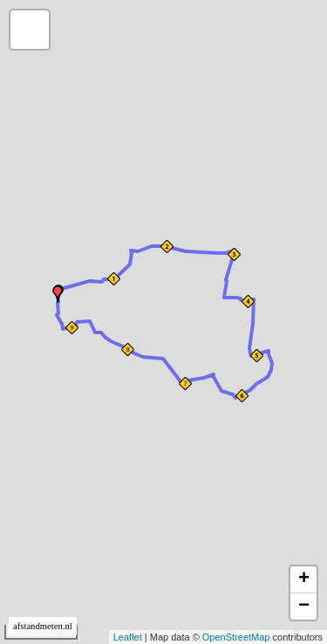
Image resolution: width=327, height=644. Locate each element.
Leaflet (128, 637)
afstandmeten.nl (43, 626)
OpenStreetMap (236, 637)
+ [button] (304, 579)
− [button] (304, 606)
